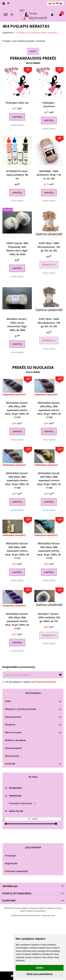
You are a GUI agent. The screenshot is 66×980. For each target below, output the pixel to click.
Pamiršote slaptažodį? (16, 871)
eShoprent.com (48, 915)
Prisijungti (10, 856)
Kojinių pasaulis (13, 717)
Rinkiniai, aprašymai (16, 740)
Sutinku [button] (40, 968)
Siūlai (8, 701)
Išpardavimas (12, 756)
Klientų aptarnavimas (17, 893)
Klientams (9, 901)
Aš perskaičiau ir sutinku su (31, 682)
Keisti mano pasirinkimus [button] (40, 974)
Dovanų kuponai (13, 748)
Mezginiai (10, 725)
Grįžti (33, 51)
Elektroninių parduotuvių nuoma (25, 915)
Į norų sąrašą (17, 125)
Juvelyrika (10, 764)
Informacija (10, 886)
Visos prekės (33, 63)
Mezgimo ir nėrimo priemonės (21, 709)
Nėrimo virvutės (13, 732)
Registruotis (11, 863)
